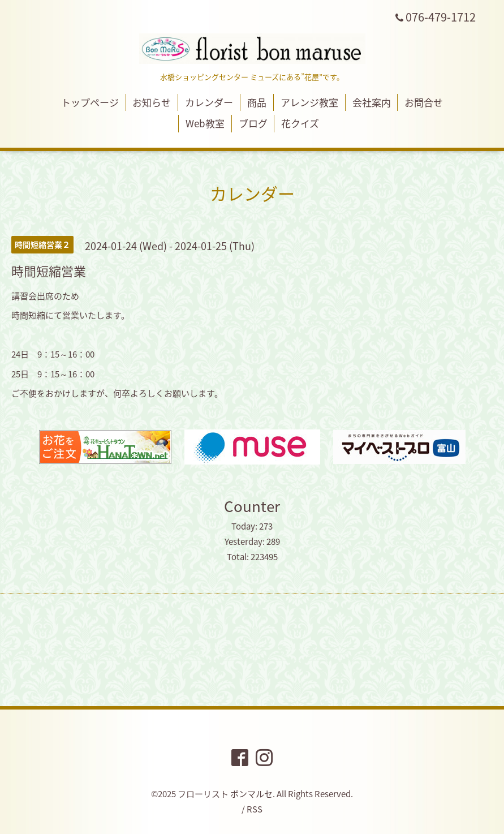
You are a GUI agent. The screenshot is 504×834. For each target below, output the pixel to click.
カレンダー (209, 102)
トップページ (90, 102)
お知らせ (152, 102)
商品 (257, 102)
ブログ (253, 123)
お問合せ (424, 102)
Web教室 (205, 123)
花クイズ (300, 123)
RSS (255, 809)
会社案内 (372, 102)
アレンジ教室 (309, 102)
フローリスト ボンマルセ (225, 794)
